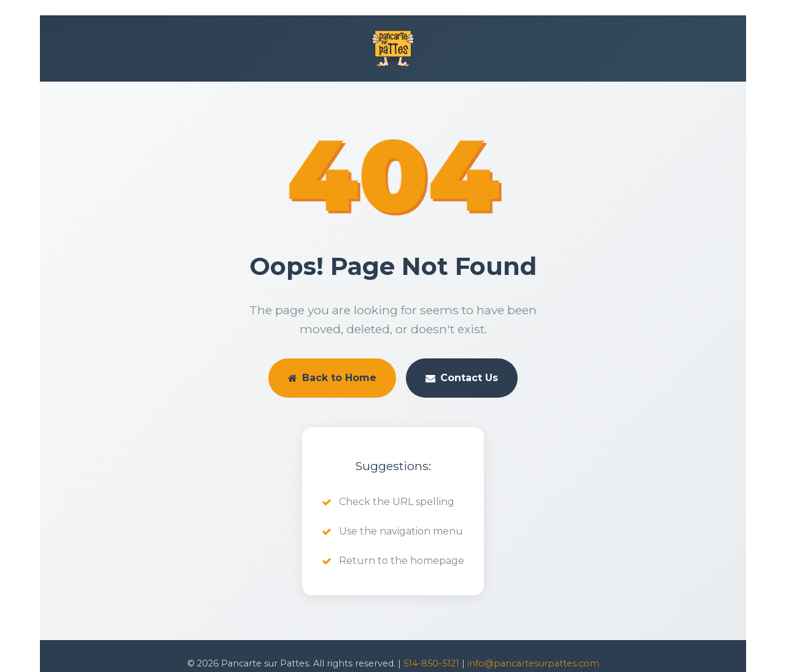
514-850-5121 (431, 663)
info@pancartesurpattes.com (533, 663)
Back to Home (332, 378)
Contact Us (462, 378)
